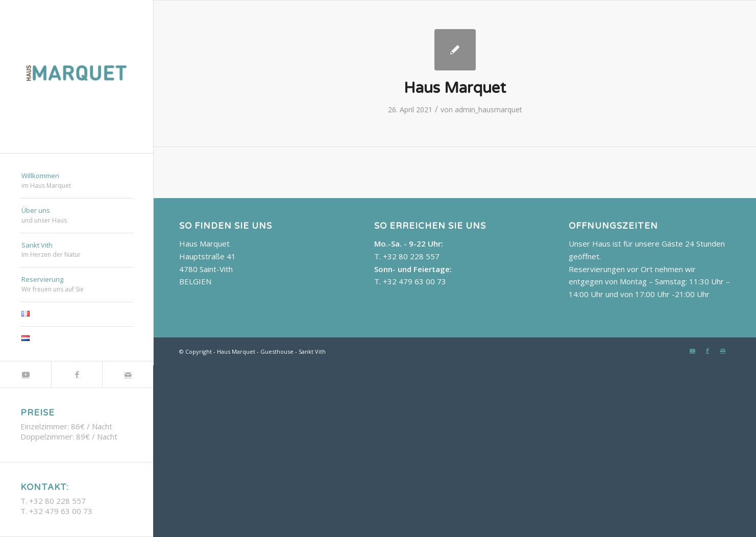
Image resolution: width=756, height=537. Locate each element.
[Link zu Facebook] (77, 374)
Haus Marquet (455, 88)
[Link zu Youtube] (26, 374)
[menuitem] (77, 181)
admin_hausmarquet (489, 109)
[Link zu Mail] (128, 374)
